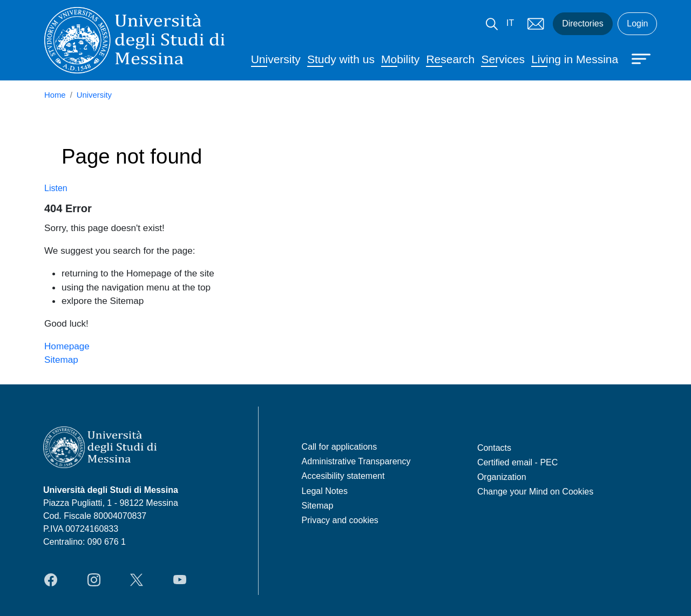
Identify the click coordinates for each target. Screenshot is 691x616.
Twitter (137, 580)
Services (503, 59)
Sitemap (61, 360)
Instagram (94, 580)
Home (55, 95)
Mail (536, 24)
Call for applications (340, 447)
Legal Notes (325, 491)
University (276, 59)
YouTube (180, 580)
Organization (502, 477)
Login (637, 23)
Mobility (400, 59)
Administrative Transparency (356, 461)
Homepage (67, 346)
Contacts (494, 448)
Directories (582, 23)
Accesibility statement (343, 476)
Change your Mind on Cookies (535, 492)
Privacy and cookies (340, 520)
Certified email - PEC (517, 462)
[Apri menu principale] (636, 58)
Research (450, 59)
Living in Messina (575, 59)
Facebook (51, 580)
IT (510, 23)
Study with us (341, 59)
